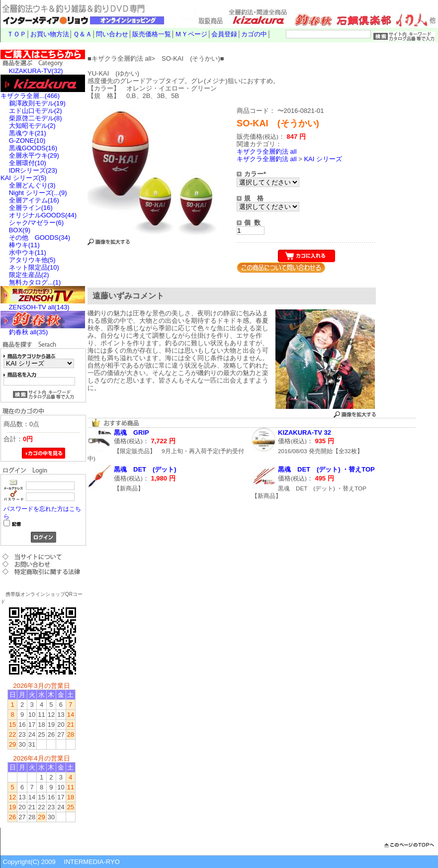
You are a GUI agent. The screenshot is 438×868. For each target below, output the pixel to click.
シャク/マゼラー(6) (37, 223)
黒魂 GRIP (131, 433)
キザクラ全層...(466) (30, 96)
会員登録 (224, 34)
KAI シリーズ (323, 159)
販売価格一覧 (152, 34)
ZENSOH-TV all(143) (39, 307)
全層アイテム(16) (34, 200)
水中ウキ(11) (28, 252)
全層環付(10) (28, 163)
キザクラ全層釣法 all (267, 151)
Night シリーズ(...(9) (38, 193)
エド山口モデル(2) (36, 111)
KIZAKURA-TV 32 (305, 433)
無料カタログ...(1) (35, 282)
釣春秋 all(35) (29, 332)
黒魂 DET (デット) (145, 469)
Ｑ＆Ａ (83, 34)
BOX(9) (20, 230)
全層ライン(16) (31, 208)
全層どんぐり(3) (32, 185)
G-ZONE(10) (27, 141)
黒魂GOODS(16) (33, 148)
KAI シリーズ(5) (23, 178)
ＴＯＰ (17, 34)
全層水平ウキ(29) (34, 155)
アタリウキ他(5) (32, 260)
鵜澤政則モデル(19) (37, 103)
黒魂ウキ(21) (28, 133)
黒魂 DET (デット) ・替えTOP (326, 469)
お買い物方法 (50, 34)
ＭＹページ (191, 34)
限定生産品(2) (29, 275)
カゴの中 (254, 34)
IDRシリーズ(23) (33, 170)
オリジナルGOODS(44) (43, 215)
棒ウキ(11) (24, 245)
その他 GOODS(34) (40, 238)
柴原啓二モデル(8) (36, 118)
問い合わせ (112, 34)
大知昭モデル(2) (32, 126)
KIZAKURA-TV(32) (36, 71)
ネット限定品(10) (34, 267)
